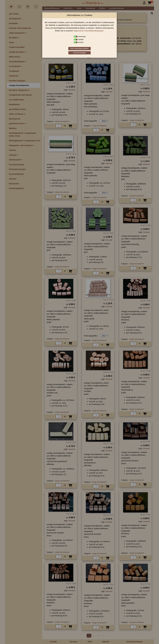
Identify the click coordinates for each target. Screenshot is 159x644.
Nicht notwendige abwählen (80, 49)
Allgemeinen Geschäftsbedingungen (89, 31)
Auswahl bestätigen (79, 53)
